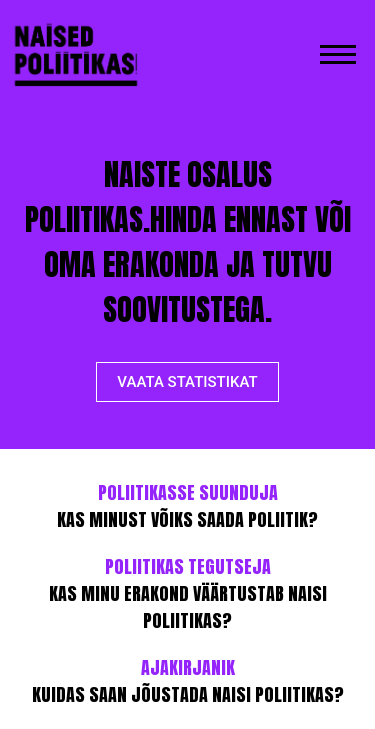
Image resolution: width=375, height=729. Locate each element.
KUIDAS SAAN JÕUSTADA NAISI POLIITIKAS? (187, 681)
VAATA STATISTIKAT (187, 382)
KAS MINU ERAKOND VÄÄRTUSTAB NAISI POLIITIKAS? (187, 593)
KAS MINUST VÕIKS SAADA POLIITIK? (187, 506)
